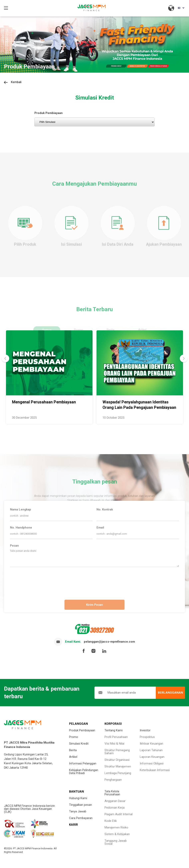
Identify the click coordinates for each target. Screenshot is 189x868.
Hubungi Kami (78, 798)
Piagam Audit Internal (119, 814)
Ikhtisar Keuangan (151, 744)
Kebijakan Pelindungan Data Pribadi (84, 772)
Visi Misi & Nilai (114, 744)
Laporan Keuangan (152, 757)
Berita (73, 750)
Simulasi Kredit (79, 744)
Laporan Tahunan (151, 750)
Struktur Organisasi (117, 760)
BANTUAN (76, 792)
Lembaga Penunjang (118, 773)
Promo (74, 737)
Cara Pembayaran (81, 818)
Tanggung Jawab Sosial (116, 842)
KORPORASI (113, 724)
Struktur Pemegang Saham (117, 752)
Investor (145, 730)
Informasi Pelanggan (83, 763)
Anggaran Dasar (115, 801)
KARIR (73, 825)
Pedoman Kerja (115, 808)
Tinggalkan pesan (80, 805)
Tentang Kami (114, 730)
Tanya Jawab (78, 811)
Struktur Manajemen (118, 766)
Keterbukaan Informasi (155, 770)
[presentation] (94, 582)
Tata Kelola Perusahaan (112, 793)
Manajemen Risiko (116, 827)
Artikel (73, 757)
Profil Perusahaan (116, 737)
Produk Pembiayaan (82, 730)
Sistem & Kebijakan (117, 834)
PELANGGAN (78, 724)
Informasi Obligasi (152, 763)
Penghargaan (113, 780)
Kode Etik (111, 821)
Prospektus (147, 737)
